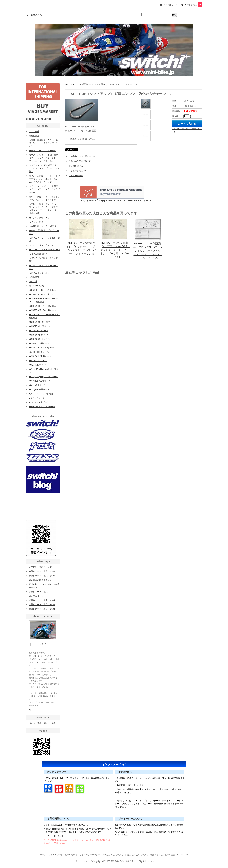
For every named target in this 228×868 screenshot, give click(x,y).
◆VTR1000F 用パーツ (39, 352)
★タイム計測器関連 (38, 254)
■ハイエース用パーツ (39, 402)
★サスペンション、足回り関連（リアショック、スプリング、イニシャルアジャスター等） (44, 158)
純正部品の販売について (40, 580)
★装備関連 (34, 277)
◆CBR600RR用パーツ (39, 335)
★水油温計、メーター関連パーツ (44, 226)
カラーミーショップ (82, 861)
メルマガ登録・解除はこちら (42, 723)
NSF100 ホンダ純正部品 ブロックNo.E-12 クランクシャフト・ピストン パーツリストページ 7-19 (115, 250)
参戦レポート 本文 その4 (42, 600)
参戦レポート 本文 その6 (42, 609)
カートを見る (193, 5)
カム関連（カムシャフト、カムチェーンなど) (118, 84)
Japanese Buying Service (38, 119)
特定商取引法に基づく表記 (163, 855)
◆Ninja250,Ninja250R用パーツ (44, 376)
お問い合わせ (71, 855)
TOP (67, 84)
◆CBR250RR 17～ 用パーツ (43, 310)
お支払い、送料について (40, 567)
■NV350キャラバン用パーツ (42, 407)
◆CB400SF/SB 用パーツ (40, 356)
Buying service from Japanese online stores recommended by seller (108, 200)
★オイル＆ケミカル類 (39, 273)
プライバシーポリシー (90, 855)
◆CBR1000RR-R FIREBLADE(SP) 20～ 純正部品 (44, 300)
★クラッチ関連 (36, 222)
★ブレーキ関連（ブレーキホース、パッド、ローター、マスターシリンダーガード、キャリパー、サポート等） (44, 209)
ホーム (43, 855)
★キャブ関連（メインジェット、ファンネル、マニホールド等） (44, 198)
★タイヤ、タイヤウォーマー (42, 245)
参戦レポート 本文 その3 (42, 571)
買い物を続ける (76, 166)
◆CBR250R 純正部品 (40, 322)
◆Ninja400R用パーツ (39, 389)
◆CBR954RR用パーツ (39, 343)
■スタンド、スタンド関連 (41, 394)
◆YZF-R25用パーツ (38, 365)
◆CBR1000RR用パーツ (40, 339)
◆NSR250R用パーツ (38, 330)
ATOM (185, 855)
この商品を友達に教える (80, 161)
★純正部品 (34, 136)
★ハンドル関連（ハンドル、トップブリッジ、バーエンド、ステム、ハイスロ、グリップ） (44, 179)
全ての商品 (34, 131)
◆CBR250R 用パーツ (40, 326)
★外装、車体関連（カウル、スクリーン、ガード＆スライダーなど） (44, 143)
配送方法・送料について (137, 855)
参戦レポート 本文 (38, 592)
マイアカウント (170, 5)
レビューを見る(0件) (78, 171)
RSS (179, 855)
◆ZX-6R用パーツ (37, 385)
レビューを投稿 (76, 176)
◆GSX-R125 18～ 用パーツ (42, 294)
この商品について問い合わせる (83, 156)
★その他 (33, 281)
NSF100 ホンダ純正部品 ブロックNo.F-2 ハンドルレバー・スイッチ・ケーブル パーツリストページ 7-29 (148, 251)
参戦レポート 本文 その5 (42, 604)
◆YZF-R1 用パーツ (38, 361)
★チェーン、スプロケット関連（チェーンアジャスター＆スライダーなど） (44, 189)
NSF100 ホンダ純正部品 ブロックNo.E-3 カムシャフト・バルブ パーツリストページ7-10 (81, 248)
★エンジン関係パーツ (83, 84)
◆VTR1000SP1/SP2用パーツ (42, 348)
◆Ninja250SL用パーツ (39, 381)
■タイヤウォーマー (38, 398)
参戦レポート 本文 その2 (42, 576)
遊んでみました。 (37, 596)
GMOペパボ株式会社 (126, 861)
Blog (31, 710)
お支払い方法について (113, 855)
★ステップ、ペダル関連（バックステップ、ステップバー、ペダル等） (44, 168)
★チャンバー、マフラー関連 (42, 150)
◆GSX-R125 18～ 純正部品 (42, 290)
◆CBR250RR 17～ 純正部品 (43, 306)
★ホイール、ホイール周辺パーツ (44, 249)
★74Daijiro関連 (37, 286)
